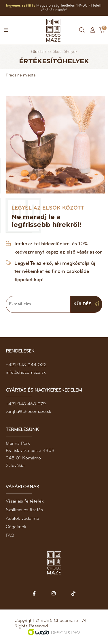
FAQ (10, 536)
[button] (6, 30)
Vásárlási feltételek (25, 501)
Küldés (86, 304)
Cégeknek (16, 527)
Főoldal (37, 52)
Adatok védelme (22, 519)
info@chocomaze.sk (26, 373)
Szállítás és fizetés (24, 510)
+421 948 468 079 (26, 404)
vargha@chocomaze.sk (29, 412)
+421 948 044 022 (26, 365)
